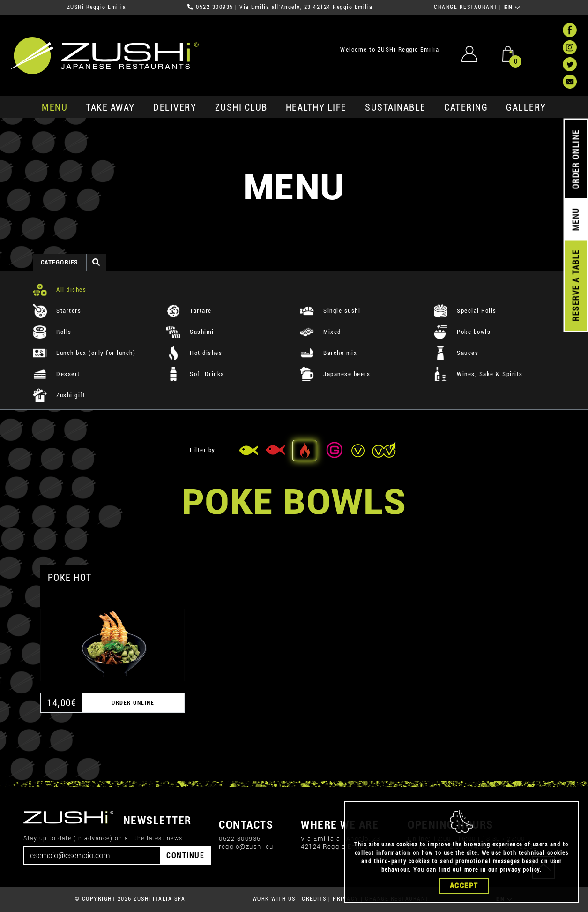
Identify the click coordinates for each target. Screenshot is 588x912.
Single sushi (330, 311)
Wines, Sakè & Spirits (478, 374)
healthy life (316, 107)
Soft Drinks (195, 374)
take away (110, 107)
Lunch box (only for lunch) (84, 353)
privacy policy (520, 870)
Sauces (456, 353)
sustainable (395, 107)
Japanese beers (335, 374)
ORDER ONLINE (576, 159)
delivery (175, 107)
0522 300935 (215, 7)
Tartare (189, 311)
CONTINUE (185, 855)
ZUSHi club (241, 107)
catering (466, 107)
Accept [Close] (464, 886)
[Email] (92, 856)
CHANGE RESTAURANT (466, 7)
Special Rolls (465, 311)
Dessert (56, 374)
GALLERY (526, 107)
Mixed (320, 332)
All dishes (60, 290)
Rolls (52, 332)
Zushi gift (59, 395)
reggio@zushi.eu (246, 847)
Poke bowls (462, 332)
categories (60, 262)
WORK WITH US (274, 899)
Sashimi (190, 332)
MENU (55, 107)
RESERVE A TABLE (576, 286)
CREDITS (314, 899)
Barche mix (329, 353)
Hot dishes (194, 353)
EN (512, 8)
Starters (57, 311)
